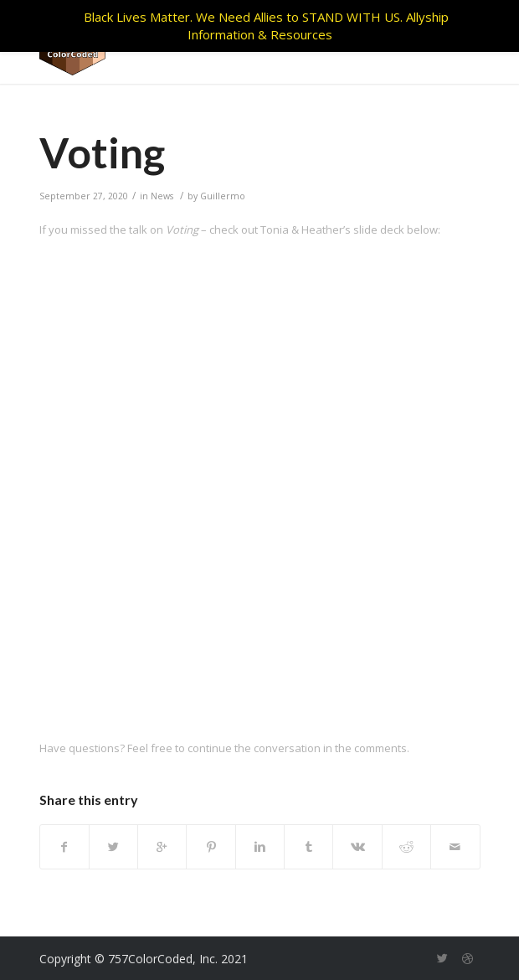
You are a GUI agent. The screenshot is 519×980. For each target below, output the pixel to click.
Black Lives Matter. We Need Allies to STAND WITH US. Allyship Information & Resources (266, 26)
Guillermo (223, 196)
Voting (102, 152)
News (162, 196)
